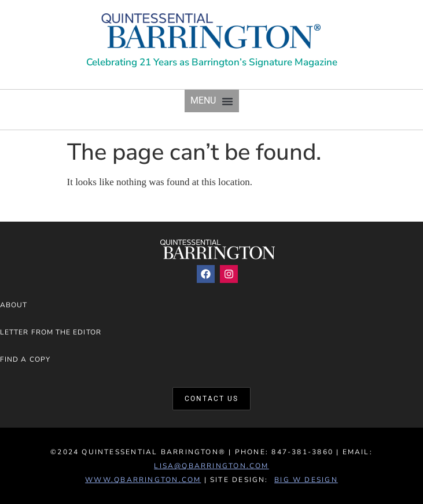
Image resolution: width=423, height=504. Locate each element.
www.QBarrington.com (143, 480)
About (14, 305)
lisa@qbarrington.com (211, 466)
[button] (212, 101)
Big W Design (306, 480)
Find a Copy (25, 359)
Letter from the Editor (51, 332)
